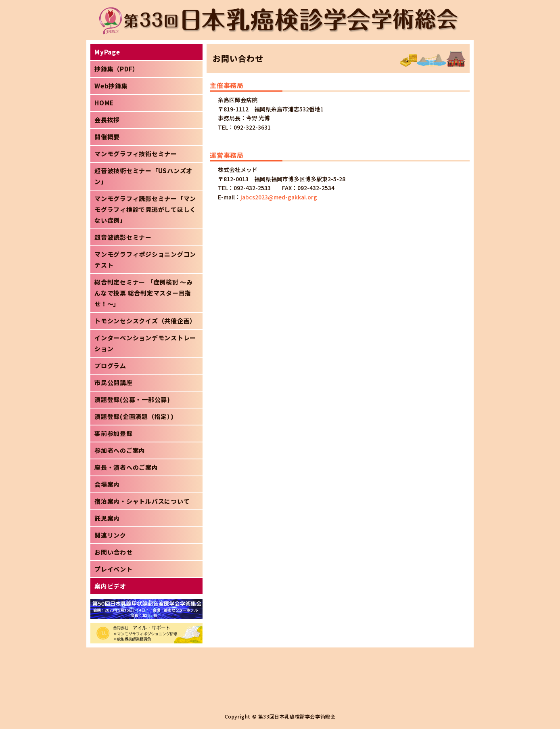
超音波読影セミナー (123, 237)
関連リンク (110, 535)
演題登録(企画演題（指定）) (134, 416)
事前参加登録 (114, 433)
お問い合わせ (114, 552)
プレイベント (114, 569)
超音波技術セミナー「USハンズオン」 (143, 176)
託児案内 (107, 518)
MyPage (107, 52)
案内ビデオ (110, 586)
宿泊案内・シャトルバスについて (142, 501)
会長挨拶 (107, 120)
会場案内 (107, 484)
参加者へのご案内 (120, 450)
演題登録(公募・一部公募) (132, 399)
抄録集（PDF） (117, 69)
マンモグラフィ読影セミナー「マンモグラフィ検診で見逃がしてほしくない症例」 (145, 209)
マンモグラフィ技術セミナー (136, 154)
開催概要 (107, 137)
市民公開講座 (114, 382)
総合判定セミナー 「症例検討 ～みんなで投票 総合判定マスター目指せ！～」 (144, 293)
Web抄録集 (111, 86)
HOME (104, 103)
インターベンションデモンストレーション (145, 343)
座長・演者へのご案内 (126, 467)
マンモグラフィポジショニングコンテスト (145, 260)
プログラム (110, 366)
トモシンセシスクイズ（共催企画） (145, 321)
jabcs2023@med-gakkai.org (279, 197)
